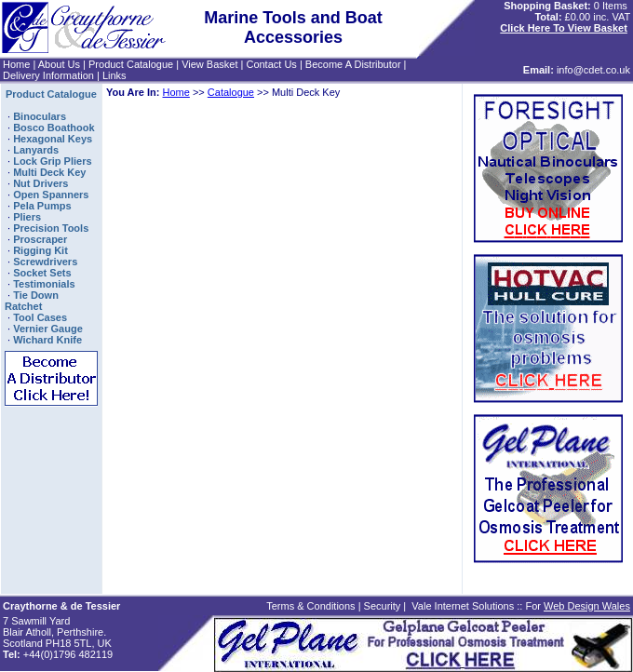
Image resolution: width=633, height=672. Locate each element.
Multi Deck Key (49, 172)
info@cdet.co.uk (593, 70)
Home (16, 64)
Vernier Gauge (48, 329)
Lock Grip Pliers (52, 161)
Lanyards (36, 150)
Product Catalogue (131, 64)
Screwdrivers (45, 262)
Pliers (27, 217)
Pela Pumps (42, 206)
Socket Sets (42, 273)
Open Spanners (51, 195)
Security (383, 606)
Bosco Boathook (54, 128)
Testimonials (44, 284)
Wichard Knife (47, 340)
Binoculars (40, 116)
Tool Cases (40, 317)
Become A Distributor (353, 64)
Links (114, 75)
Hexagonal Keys (53, 139)
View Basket (209, 64)
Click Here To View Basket (564, 28)
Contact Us (271, 64)
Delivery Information (48, 75)
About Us (59, 64)
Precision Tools (51, 228)
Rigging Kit (40, 250)
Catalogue (231, 92)
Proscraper (40, 239)
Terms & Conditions (310, 606)
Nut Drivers (40, 183)
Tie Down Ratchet (32, 301)
